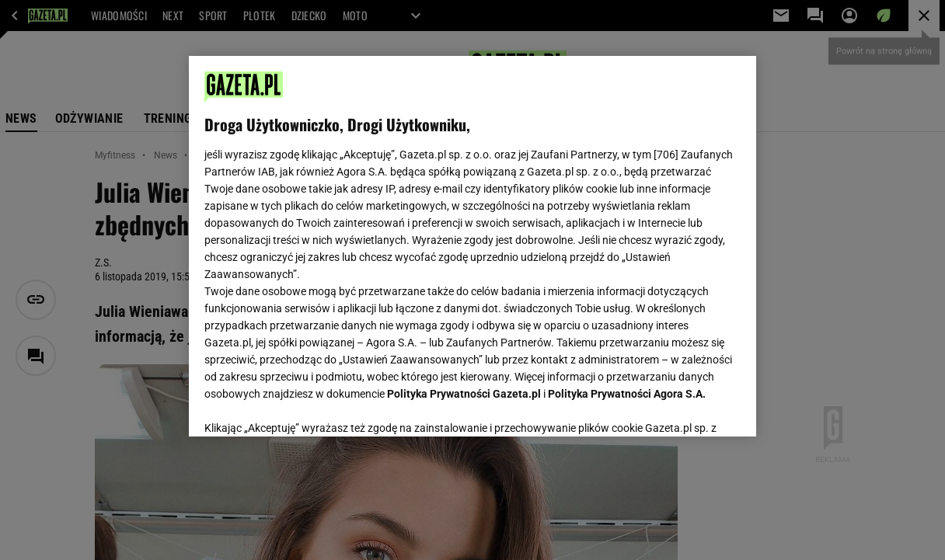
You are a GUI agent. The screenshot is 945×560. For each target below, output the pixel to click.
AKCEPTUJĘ (688, 406)
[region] (472, 246)
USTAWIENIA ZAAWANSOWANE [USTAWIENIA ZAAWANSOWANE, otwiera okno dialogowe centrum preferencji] (307, 405)
